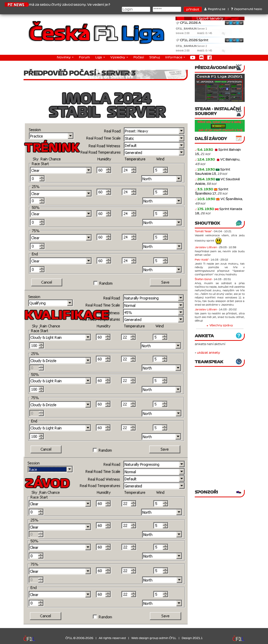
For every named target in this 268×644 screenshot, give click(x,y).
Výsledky (118, 57)
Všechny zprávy (220, 325)
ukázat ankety (208, 353)
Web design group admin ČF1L (154, 638)
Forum (84, 57)
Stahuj (155, 57)
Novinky (64, 57)
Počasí (139, 57)
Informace (174, 57)
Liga (99, 57)
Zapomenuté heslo (246, 9)
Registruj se (215, 9)
